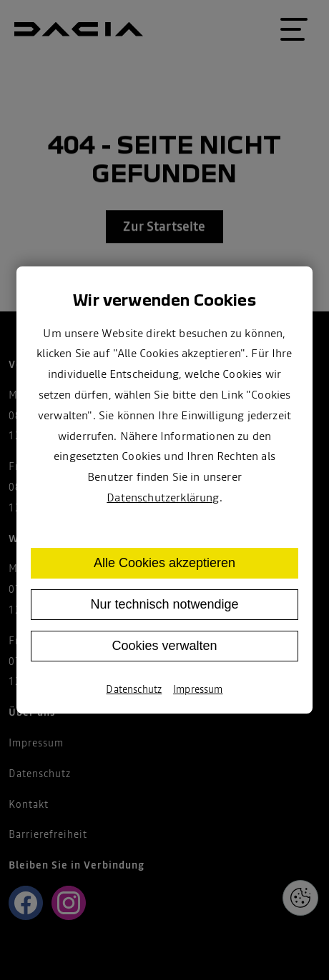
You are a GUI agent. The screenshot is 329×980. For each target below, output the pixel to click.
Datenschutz (134, 689)
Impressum (198, 689)
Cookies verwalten (164, 646)
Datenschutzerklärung (163, 497)
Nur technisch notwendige (164, 604)
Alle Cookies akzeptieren (164, 563)
